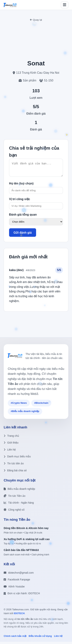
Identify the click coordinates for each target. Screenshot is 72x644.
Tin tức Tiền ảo (15, 498)
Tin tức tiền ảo (14, 466)
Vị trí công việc (20, 201)
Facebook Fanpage (17, 582)
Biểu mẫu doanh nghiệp (19, 491)
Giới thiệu (11, 445)
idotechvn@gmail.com (19, 575)
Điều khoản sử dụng (40, 638)
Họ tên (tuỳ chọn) (21, 186)
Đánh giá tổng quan (23, 217)
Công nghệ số (14, 512)
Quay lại (36, 20)
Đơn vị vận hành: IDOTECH (22, 596)
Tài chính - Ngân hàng (19, 505)
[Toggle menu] (65, 5)
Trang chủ (11, 438)
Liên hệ (10, 452)
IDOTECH (19, 616)
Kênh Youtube (14, 589)
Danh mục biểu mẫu (17, 459)
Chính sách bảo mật (15, 638)
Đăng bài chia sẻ (15, 473)
